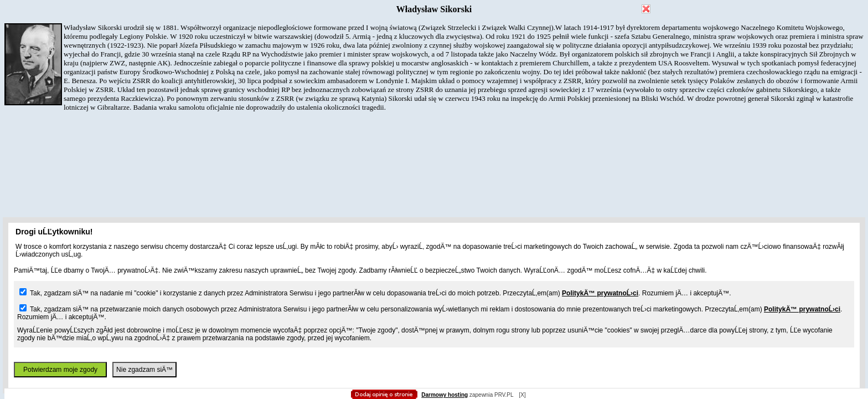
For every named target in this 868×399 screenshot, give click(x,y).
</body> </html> (434, 55)
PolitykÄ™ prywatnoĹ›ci (600, 293)
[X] (522, 395)
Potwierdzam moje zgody (60, 370)
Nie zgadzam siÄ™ (144, 370)
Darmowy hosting (445, 395)
